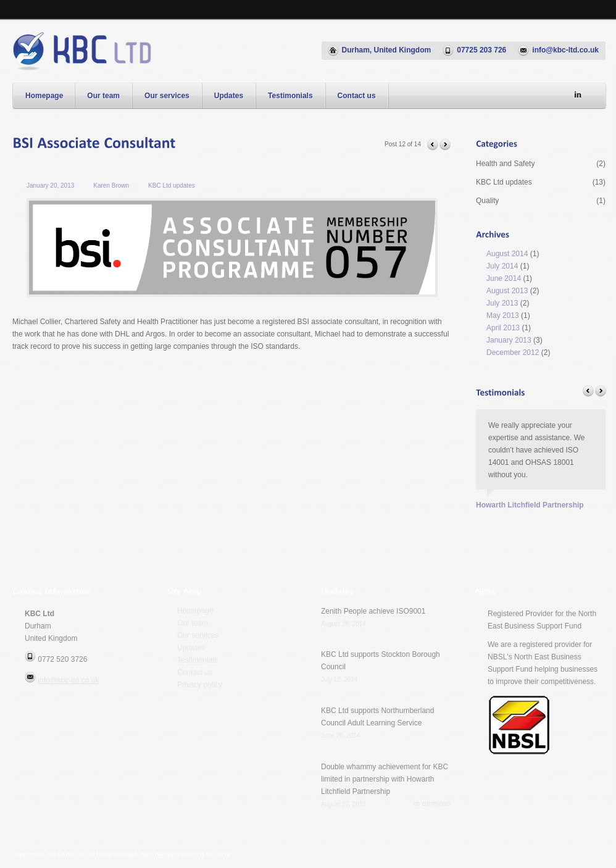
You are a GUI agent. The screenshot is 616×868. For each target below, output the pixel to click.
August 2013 (507, 291)
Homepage (44, 96)
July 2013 (502, 303)
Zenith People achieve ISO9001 (373, 611)
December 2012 (513, 353)
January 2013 (509, 340)
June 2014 (504, 278)
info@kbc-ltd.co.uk (68, 680)
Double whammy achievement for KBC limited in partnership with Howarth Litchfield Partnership (385, 779)
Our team (103, 96)
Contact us (357, 96)
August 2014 (507, 254)
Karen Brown (111, 186)
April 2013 (503, 328)
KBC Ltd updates (172, 186)
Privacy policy (200, 685)
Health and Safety (541, 164)
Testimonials (290, 96)
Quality (541, 201)
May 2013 (503, 315)
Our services (167, 96)
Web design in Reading (173, 855)
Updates (229, 96)
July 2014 (502, 266)
